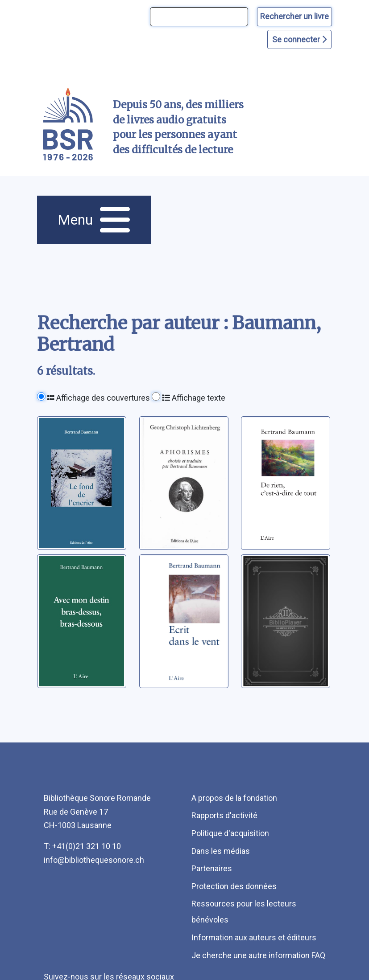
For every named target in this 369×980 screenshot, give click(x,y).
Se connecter (299, 39)
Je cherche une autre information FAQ (258, 955)
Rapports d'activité (224, 815)
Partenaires (212, 868)
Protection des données (234, 886)
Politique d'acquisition (230, 833)
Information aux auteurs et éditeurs (254, 937)
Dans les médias (221, 851)
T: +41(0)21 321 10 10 (82, 846)
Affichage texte (194, 398)
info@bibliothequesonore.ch (94, 860)
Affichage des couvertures (99, 398)
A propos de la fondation (234, 798)
